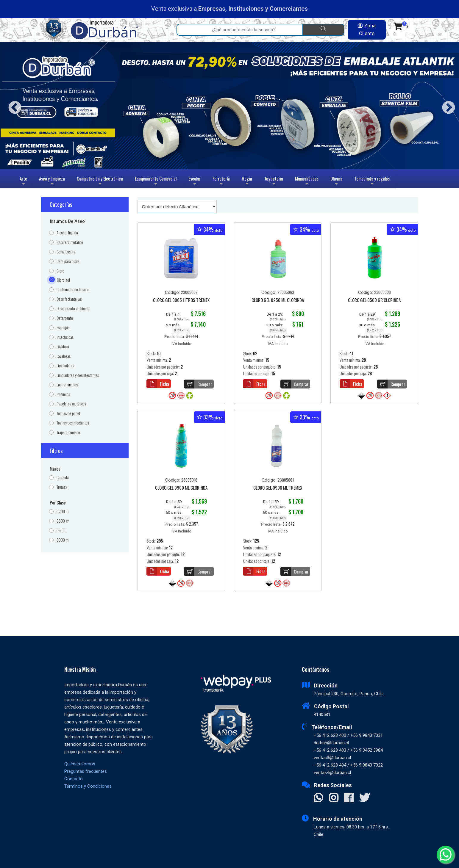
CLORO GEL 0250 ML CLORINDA (278, 300)
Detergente (65, 318)
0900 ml (63, 540)
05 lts (61, 531)
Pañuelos (63, 394)
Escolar (195, 182)
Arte (24, 182)
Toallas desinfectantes (73, 423)
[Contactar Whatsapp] (318, 798)
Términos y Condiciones (88, 786)
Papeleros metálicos (71, 404)
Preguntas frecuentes (86, 771)
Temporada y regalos (372, 182)
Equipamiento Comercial (156, 182)
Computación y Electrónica (100, 182)
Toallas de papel (68, 413)
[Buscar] (323, 30)
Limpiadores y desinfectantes (78, 375)
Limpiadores (65, 366)
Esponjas (63, 328)
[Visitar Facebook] (349, 798)
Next (446, 106)
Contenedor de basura (73, 290)
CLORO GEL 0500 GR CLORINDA (374, 300)
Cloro (60, 271)
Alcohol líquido (67, 233)
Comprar (198, 384)
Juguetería (274, 182)
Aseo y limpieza (52, 182)
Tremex (62, 487)
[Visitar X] (364, 798)
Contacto (74, 779)
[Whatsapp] (446, 855)
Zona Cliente (367, 29)
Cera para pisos (68, 261)
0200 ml (63, 511)
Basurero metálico (70, 242)
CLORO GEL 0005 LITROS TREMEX (181, 300)
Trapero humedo (68, 432)
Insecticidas (65, 337)
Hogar (247, 182)
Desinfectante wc (69, 299)
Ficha (158, 384)
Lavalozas (64, 356)
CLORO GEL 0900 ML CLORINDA (181, 488)
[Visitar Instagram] (334, 798)
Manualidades (307, 182)
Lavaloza (63, 347)
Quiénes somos (80, 764)
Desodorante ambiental (74, 309)
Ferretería (221, 182)
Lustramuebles (67, 385)
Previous (13, 106)
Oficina (336, 182)
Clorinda (63, 478)
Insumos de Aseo (67, 221)
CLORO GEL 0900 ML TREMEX (278, 488)
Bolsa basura (66, 252)
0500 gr (63, 521)
